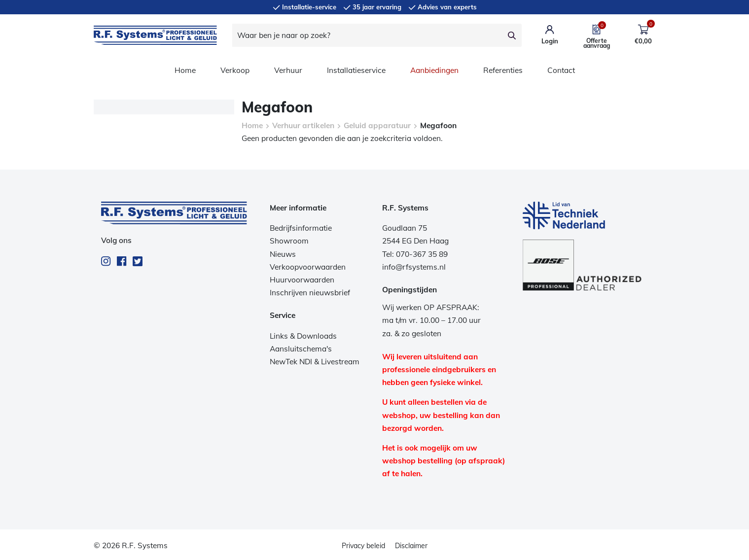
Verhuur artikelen (303, 125)
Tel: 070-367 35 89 (415, 254)
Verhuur (288, 70)
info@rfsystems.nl (414, 267)
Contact (561, 70)
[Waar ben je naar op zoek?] (368, 35)
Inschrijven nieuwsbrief (310, 293)
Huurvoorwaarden (302, 280)
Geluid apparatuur (377, 125)
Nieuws (283, 254)
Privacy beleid (363, 546)
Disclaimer (411, 546)
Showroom (289, 241)
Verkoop (235, 70)
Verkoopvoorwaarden (308, 267)
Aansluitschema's (301, 349)
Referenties (503, 70)
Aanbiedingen (434, 70)
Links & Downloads (303, 336)
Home (185, 70)
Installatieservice (356, 70)
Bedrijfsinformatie (301, 228)
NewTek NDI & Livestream (315, 362)
